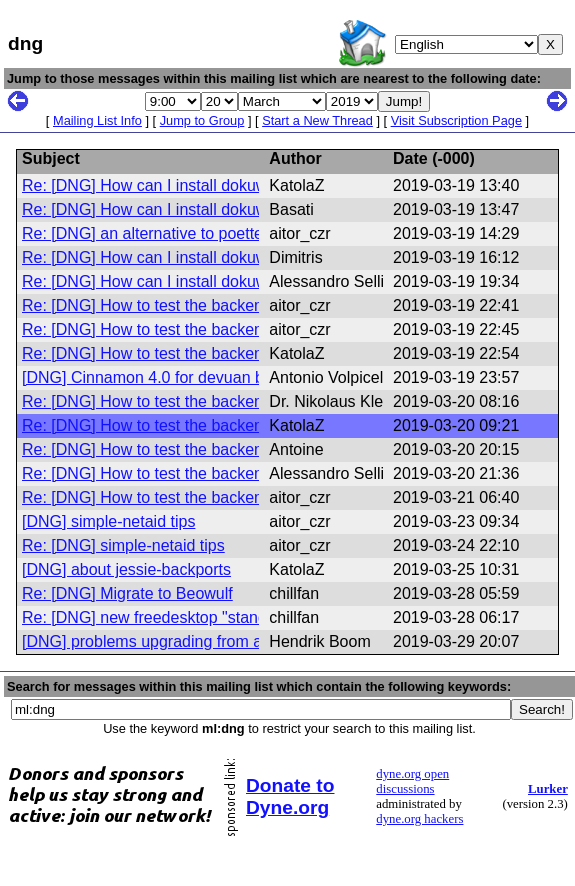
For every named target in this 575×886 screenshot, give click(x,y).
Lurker (548, 789)
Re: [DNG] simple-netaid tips (123, 545)
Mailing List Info (97, 120)
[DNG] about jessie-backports (126, 569)
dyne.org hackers (419, 819)
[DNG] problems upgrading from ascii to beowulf (192, 641)
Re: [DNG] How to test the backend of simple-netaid (205, 305)
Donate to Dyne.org (290, 796)
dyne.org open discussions (412, 781)
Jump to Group (202, 120)
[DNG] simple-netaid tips (108, 521)
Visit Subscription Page (456, 120)
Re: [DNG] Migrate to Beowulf (127, 593)
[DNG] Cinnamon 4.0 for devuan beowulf (166, 377)
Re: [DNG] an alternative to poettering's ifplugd (187, 233)
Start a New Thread (317, 120)
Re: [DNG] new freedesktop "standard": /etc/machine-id (217, 617)
